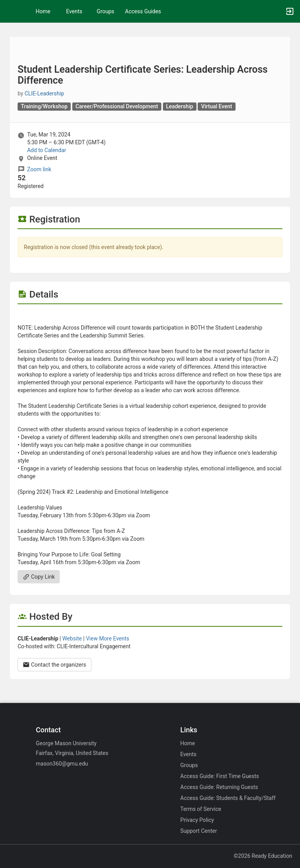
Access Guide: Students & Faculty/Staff (228, 798)
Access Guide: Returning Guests (219, 787)
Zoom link (39, 169)
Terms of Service (201, 809)
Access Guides (143, 11)
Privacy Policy (197, 820)
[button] (10, 11)
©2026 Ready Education (263, 856)
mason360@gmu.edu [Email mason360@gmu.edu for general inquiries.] (62, 764)
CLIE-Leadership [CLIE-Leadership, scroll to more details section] (44, 93)
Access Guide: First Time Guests (220, 776)
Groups (106, 11)
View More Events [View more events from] (108, 638)
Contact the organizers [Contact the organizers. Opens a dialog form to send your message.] (54, 665)
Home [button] (43, 11)
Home (188, 743)
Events (74, 11)
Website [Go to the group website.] (72, 638)
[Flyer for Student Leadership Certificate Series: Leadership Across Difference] (150, 316)
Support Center (199, 831)
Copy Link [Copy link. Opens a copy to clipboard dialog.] (39, 577)
